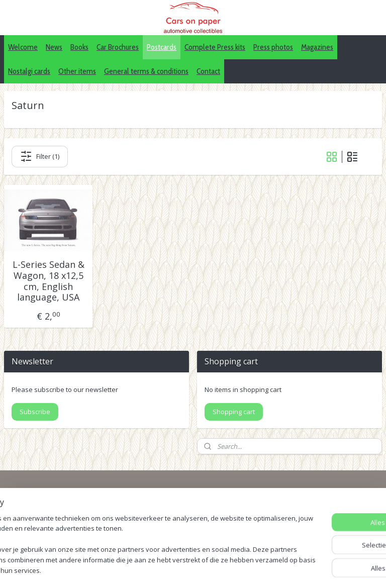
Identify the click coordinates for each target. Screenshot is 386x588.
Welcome (23, 47)
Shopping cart (234, 412)
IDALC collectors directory (304, 511)
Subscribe (35, 412)
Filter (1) (40, 156)
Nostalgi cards (29, 71)
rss (210, 570)
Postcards (162, 47)
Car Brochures (118, 47)
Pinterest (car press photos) (307, 522)
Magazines (317, 47)
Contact (208, 71)
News (54, 47)
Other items (77, 71)
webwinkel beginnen (249, 570)
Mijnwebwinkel (336, 570)
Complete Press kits (215, 47)
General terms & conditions (146, 71)
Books (79, 47)
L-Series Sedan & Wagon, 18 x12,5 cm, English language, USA (49, 281)
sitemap (189, 570)
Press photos (273, 47)
